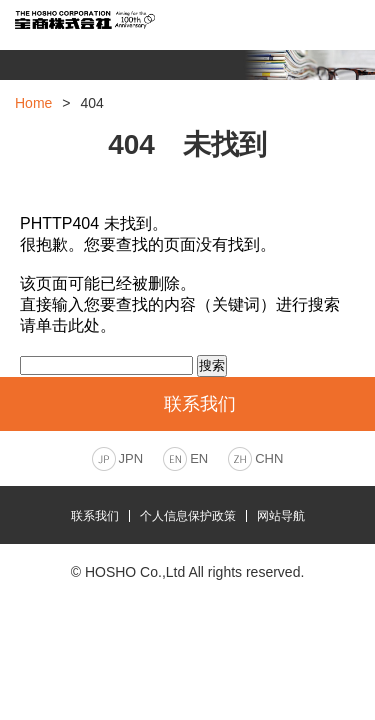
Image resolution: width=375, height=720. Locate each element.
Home (33, 103)
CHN (269, 458)
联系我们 (95, 516)
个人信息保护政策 (188, 516)
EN (199, 458)
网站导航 (281, 516)
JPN (131, 458)
